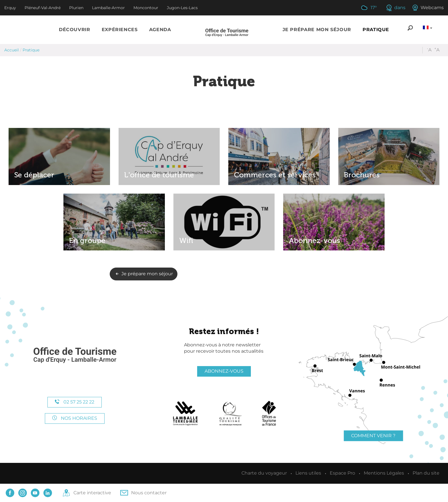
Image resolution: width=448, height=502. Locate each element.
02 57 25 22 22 (75, 402)
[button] (75, 30)
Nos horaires (75, 418)
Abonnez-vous (224, 371)
